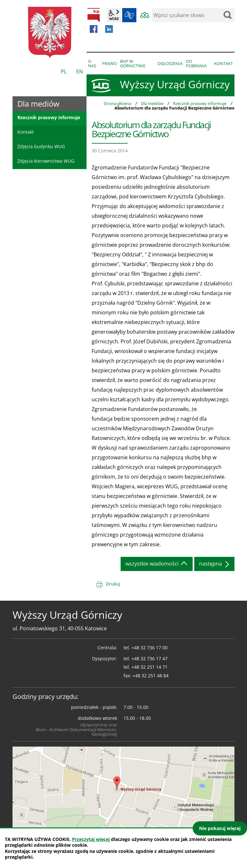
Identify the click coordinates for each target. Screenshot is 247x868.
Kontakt (26, 132)
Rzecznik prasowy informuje (200, 103)
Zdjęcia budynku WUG (41, 146)
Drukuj (113, 584)
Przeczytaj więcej (91, 839)
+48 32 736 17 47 (150, 658)
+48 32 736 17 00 (150, 648)
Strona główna (117, 103)
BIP (94, 15)
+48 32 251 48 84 (151, 676)
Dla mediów (152, 103)
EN (80, 72)
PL (64, 72)
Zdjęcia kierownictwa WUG (46, 161)
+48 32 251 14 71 (150, 667)
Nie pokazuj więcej (220, 828)
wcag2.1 (114, 15)
